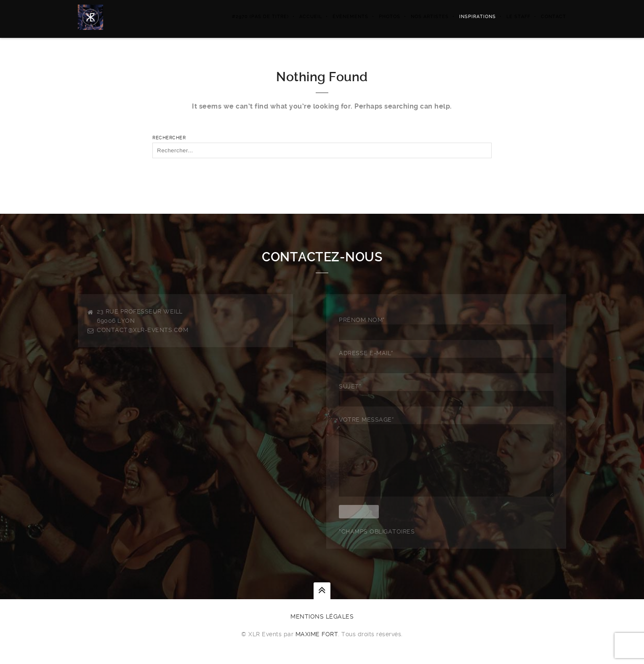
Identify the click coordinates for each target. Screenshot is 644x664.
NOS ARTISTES (430, 17)
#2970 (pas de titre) (260, 17)
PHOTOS (390, 17)
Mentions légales (322, 629)
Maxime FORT (317, 647)
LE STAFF (518, 17)
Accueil (311, 17)
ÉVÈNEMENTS (350, 17)
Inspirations (478, 17)
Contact (554, 17)
